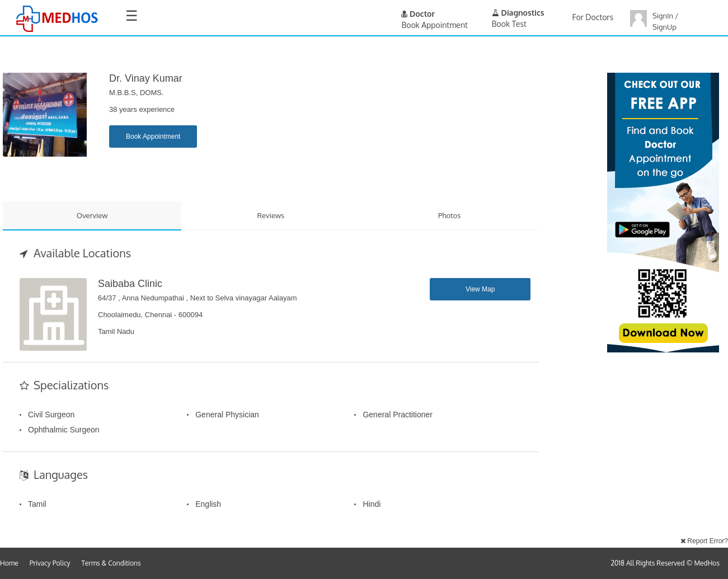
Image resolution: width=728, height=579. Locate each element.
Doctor (418, 14)
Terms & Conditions (111, 563)
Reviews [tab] (271, 215)
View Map (480, 289)
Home (9, 563)
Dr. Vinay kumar (146, 78)
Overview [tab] (92, 215)
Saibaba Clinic (130, 284)
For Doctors (593, 17)
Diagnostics (518, 13)
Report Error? (704, 541)
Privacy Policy (50, 563)
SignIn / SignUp (665, 21)
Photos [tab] (449, 215)
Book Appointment (153, 136)
